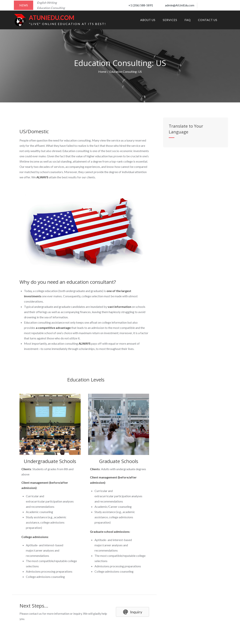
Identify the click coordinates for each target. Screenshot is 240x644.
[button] (132, 612)
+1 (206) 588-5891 (138, 5)
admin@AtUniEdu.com (177, 5)
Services (170, 20)
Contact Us (208, 20)
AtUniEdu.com (52, 18)
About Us (148, 20)
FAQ (188, 20)
